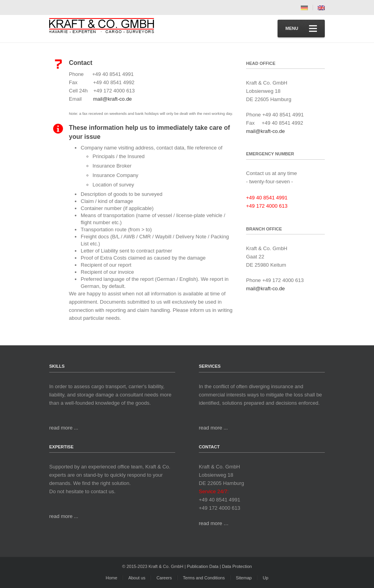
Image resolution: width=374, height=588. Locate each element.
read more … (214, 523)
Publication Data (203, 566)
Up (265, 578)
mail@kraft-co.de (112, 99)
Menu (301, 29)
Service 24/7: (214, 491)
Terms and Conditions (204, 578)
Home (111, 578)
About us (137, 578)
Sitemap (244, 578)
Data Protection (237, 566)
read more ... (64, 428)
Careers (164, 578)
